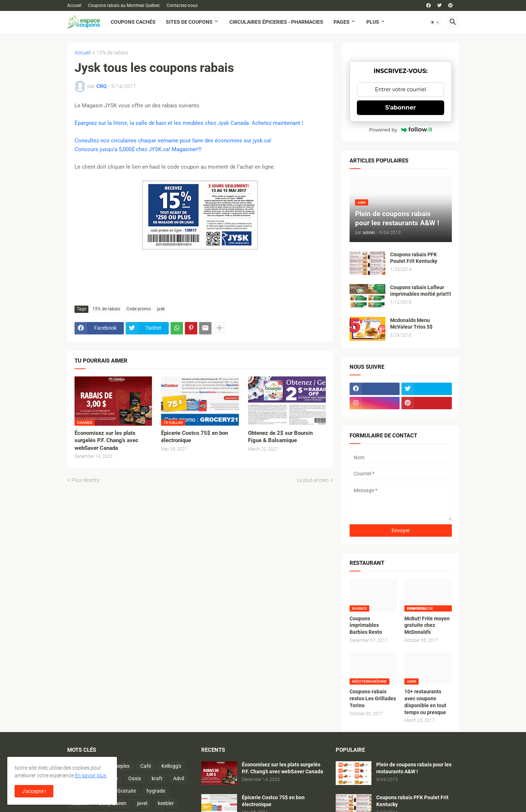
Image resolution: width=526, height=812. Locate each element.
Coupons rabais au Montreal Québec (124, 5)
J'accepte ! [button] (34, 791)
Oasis (135, 778)
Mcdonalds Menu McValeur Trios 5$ (411, 324)
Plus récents (85, 480)
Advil (179, 778)
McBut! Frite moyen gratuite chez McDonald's (427, 625)
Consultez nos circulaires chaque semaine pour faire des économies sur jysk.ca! (173, 141)
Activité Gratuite (118, 791)
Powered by (401, 130)
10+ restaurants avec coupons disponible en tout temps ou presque (425, 702)
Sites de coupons (189, 22)
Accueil (74, 5)
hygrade (156, 791)
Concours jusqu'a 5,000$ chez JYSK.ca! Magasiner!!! (138, 149)
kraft (157, 778)
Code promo (139, 309)
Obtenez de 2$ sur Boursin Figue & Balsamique (280, 437)
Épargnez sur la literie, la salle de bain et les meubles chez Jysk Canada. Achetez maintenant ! (189, 123)
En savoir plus (91, 775)
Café (146, 766)
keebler (166, 803)
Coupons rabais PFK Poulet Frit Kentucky (414, 258)
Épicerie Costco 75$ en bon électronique (195, 437)
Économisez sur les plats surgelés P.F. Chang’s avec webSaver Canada (106, 441)
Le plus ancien (313, 480)
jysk (161, 309)
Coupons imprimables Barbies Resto (366, 625)
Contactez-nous (182, 5)
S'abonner (401, 108)
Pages (342, 22)
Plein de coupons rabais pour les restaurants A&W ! (414, 768)
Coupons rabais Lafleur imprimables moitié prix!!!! (421, 291)
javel (142, 803)
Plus (373, 22)
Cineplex (120, 766)
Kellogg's (171, 766)
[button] (435, 22)
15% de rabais (112, 53)
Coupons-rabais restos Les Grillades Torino (373, 698)
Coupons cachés (133, 22)
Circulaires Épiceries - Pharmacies (276, 22)
